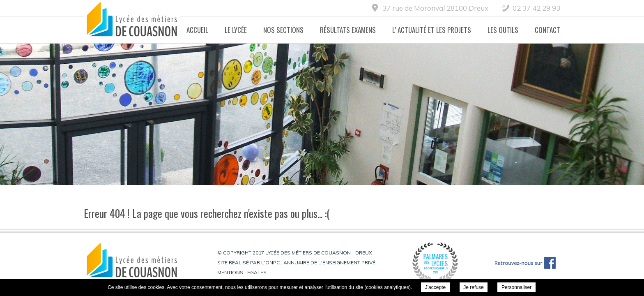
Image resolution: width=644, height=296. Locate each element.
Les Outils (503, 30)
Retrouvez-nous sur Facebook (525, 263)
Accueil (197, 30)
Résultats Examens (348, 30)
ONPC (273, 262)
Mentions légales (242, 272)
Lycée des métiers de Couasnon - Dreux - (132, 22)
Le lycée (236, 30)
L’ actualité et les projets (432, 30)
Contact (547, 30)
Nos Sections (283, 30)
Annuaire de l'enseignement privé (329, 262)
